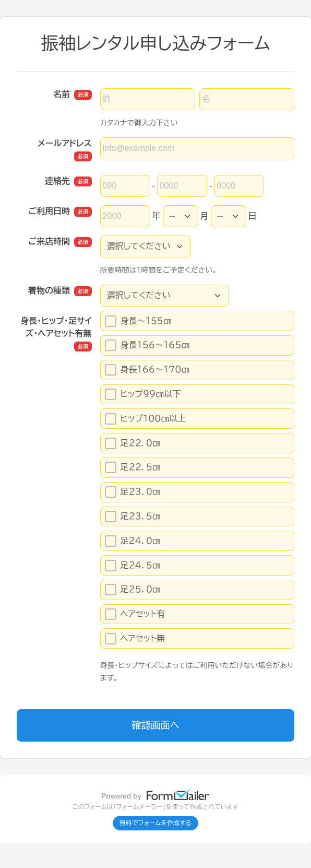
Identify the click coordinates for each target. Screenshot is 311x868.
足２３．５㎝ (133, 517)
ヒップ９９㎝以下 (146, 394)
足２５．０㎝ (133, 590)
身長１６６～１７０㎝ (147, 370)
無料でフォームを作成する (155, 823)
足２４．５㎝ (133, 566)
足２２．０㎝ (133, 443)
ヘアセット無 (135, 639)
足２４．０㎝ (133, 541)
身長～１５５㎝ (147, 321)
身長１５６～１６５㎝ (147, 345)
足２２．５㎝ (133, 467)
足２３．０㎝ (133, 492)
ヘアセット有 (135, 614)
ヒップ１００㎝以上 (146, 419)
